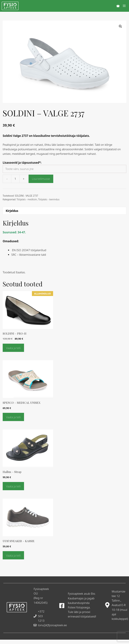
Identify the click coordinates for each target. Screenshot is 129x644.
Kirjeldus (12, 211)
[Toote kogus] (15, 179)
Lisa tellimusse (41, 179)
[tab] (64, 211)
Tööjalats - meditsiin (27, 199)
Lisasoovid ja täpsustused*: (22, 163)
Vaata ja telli (13, 348)
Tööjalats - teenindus (49, 199)
